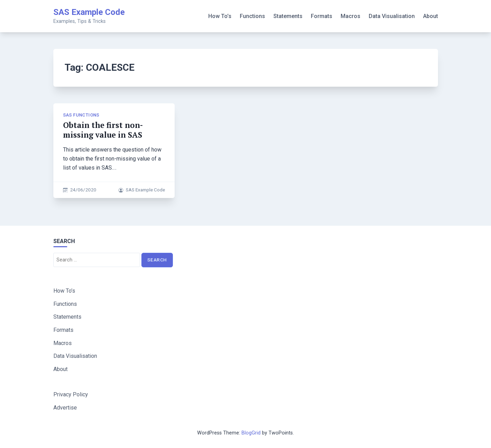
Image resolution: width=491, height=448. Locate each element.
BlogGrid (251, 433)
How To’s (220, 16)
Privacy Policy (71, 394)
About (431, 16)
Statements (288, 16)
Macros (350, 16)
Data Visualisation (392, 16)
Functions (252, 16)
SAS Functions (81, 115)
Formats (322, 16)
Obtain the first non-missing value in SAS (103, 130)
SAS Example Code (89, 12)
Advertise (65, 408)
